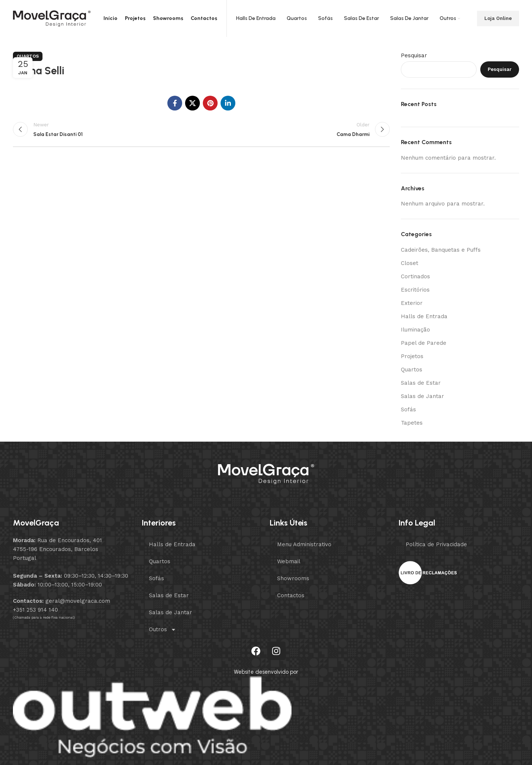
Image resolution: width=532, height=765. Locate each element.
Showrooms (293, 578)
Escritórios (415, 290)
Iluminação (415, 330)
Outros (163, 630)
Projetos (412, 356)
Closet (410, 263)
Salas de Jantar (422, 396)
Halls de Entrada (424, 316)
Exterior (412, 303)
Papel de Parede (424, 343)
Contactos (291, 595)
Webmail (289, 561)
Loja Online (498, 18)
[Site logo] (52, 18)
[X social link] (192, 103)
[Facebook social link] (175, 103)
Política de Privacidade (436, 544)
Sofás (408, 409)
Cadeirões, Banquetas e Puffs (441, 250)
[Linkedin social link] (228, 103)
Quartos (28, 56)
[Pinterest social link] (210, 103)
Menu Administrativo (304, 544)
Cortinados (415, 276)
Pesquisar (414, 55)
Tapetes (412, 423)
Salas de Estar (421, 383)
